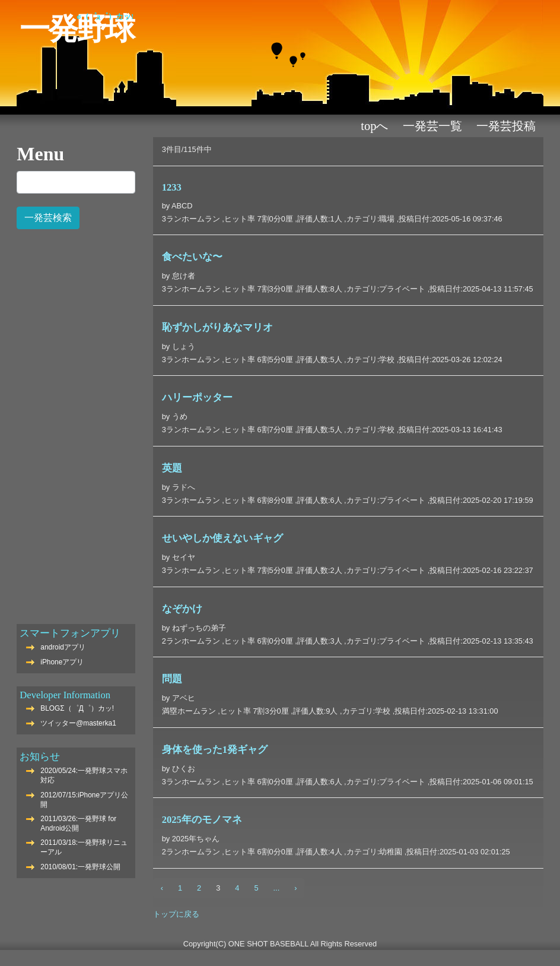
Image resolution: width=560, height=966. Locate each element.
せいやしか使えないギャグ (222, 538)
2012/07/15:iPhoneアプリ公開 (84, 800)
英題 (172, 468)
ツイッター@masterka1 (78, 723)
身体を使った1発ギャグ (215, 750)
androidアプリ (63, 647)
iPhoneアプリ (62, 662)
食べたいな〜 (192, 257)
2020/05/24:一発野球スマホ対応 (84, 775)
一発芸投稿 (506, 126)
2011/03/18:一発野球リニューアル (84, 847)
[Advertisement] (76, 420)
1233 (172, 187)
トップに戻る (176, 914)
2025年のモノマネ (202, 820)
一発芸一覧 (432, 126)
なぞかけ (182, 609)
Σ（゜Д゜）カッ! (106, 17)
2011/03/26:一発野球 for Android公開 (78, 824)
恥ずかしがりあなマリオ (217, 327)
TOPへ (374, 126)
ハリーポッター (197, 398)
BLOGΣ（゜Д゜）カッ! (77, 708)
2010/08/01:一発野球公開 (80, 867)
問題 (172, 679)
